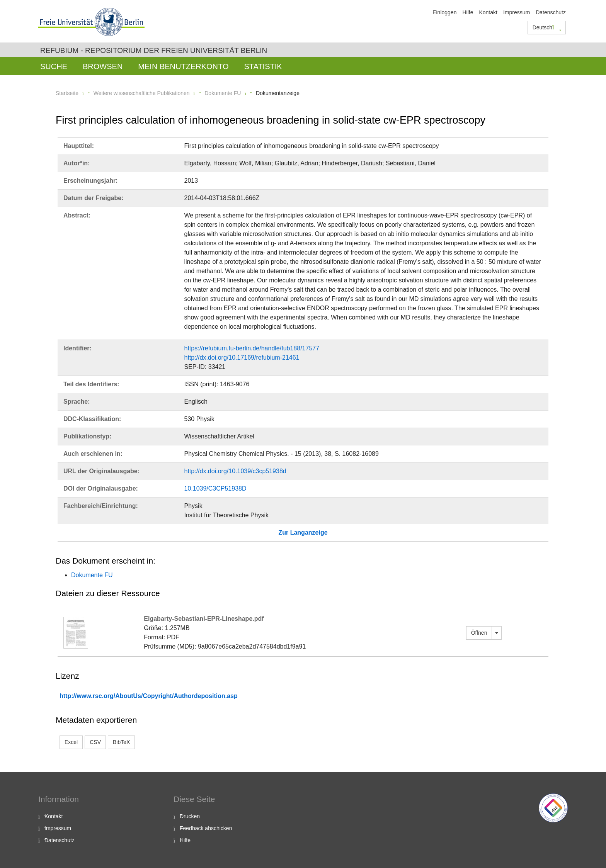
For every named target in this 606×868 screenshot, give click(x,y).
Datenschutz (551, 12)
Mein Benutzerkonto (183, 66)
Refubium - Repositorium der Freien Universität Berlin (154, 50)
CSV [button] (95, 742)
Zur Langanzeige (303, 533)
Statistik (263, 66)
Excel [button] (71, 742)
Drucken (190, 816)
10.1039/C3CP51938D (215, 488)
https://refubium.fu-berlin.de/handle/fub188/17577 (252, 348)
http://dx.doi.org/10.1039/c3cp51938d (235, 471)
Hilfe (468, 12)
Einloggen (444, 12)
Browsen (103, 66)
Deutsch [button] (547, 27)
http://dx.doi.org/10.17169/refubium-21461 (242, 358)
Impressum (517, 12)
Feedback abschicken (206, 828)
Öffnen (479, 633)
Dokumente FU (223, 93)
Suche (54, 66)
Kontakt (488, 12)
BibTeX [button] (121, 742)
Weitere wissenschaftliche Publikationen (142, 93)
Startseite (67, 93)
